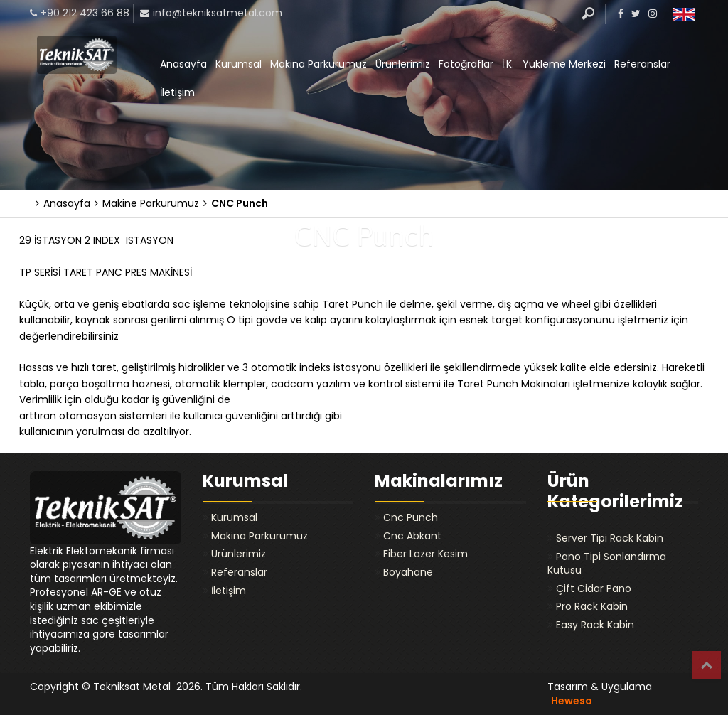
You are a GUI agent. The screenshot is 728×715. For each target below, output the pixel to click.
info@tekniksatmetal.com (218, 13)
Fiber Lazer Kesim (425, 554)
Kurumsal (239, 64)
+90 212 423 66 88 (85, 13)
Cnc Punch (411, 517)
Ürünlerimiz (403, 64)
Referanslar (642, 64)
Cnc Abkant (412, 536)
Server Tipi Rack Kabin (610, 538)
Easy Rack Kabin (595, 625)
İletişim (177, 92)
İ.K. (508, 64)
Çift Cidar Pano (594, 588)
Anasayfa (183, 64)
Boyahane (408, 572)
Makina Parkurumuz (318, 64)
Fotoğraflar (466, 64)
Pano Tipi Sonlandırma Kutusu (607, 564)
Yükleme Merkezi (564, 64)
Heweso (572, 701)
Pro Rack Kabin (592, 606)
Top (707, 665)
